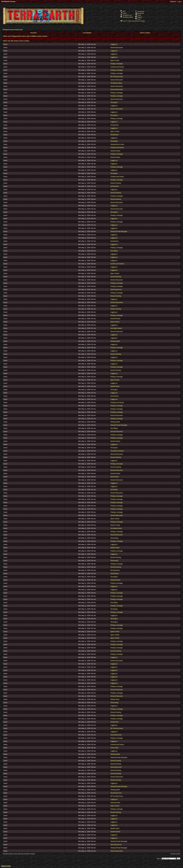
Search (124, 13)
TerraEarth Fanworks (117, 451)
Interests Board (115, 151)
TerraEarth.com (126, 15)
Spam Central (115, 60)
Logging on (114, 44)
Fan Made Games (116, 328)
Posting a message (117, 64)
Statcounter (6, 866)
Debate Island (115, 386)
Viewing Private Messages (119, 231)
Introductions (115, 125)
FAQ (123, 11)
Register (173, 1)
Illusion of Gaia (115, 525)
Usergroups (140, 11)
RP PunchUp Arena (117, 77)
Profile (138, 15)
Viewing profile (115, 341)
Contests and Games (117, 67)
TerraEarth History (116, 83)
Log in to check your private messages (133, 21)
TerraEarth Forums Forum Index (13, 30)
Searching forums (116, 290)
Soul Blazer (114, 251)
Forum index (114, 748)
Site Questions (115, 570)
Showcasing (114, 538)
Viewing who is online (117, 144)
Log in (180, 1)
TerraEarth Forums (8, 1)
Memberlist (140, 13)
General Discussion (117, 48)
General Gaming (116, 183)
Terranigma (114, 102)
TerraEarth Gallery (127, 17)
